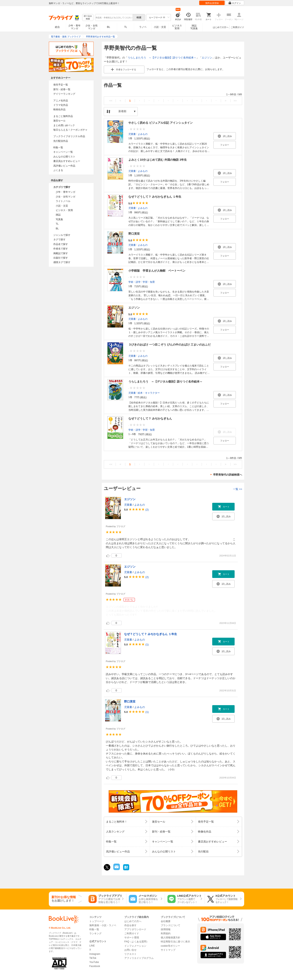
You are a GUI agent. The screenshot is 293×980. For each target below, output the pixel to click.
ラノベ (143, 27)
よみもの (143, 134)
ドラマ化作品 (61, 105)
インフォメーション (135, 946)
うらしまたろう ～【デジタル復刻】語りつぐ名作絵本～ (162, 58)
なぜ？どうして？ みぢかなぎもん (150, 418)
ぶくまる (58, 170)
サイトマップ (168, 950)
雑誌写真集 (194, 27)
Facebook (95, 966)
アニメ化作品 (61, 101)
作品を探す (130, 925)
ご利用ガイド (237, 27)
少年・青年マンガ (74, 27)
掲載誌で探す (61, 253)
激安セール (59, 121)
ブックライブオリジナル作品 (69, 136)
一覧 (238, 489)
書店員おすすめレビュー (67, 161)
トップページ (97, 921)
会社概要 (166, 921)
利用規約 (166, 933)
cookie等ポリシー (170, 946)
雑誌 (58, 215)
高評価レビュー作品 (64, 166)
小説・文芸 (160, 27)
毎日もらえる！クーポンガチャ (70, 130)
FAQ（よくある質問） (137, 942)
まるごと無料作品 (63, 116)
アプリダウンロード (135, 929)
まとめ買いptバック (64, 125)
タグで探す (59, 240)
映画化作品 (59, 109)
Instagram (95, 954)
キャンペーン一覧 (63, 152)
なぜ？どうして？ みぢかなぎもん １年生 (155, 197)
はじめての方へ (221, 27)
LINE (92, 946)
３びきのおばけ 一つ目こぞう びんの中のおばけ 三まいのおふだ (169, 345)
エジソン (207, 58)
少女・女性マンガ (92, 27)
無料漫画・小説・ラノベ (103, 925)
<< (111, 101)
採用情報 (166, 929)
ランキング (95, 933)
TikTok (93, 958)
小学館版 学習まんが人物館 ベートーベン (157, 271)
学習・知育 (149, 282)
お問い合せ (130, 950)
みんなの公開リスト (64, 157)
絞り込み (88, 18)
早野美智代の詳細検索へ (228, 475)
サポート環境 (132, 938)
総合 (57, 27)
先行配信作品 (61, 141)
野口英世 (134, 234)
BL (109, 27)
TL (126, 27)
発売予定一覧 (61, 85)
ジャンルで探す (62, 235)
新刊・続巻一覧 (62, 89)
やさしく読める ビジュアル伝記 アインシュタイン (161, 123)
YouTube (94, 962)
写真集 (59, 219)
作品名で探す (61, 244)
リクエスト (130, 954)
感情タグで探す (62, 262)
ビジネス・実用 (64, 210)
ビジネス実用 (177, 27)
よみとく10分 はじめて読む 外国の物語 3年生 (158, 160)
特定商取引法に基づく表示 (175, 942)
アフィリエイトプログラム (139, 958)
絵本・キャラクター (149, 393)
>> (235, 101)
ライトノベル (63, 201)
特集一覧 (58, 147)
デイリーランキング (64, 94)
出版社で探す (61, 258)
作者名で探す (61, 249)
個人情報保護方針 (171, 938)
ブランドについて (171, 925)
